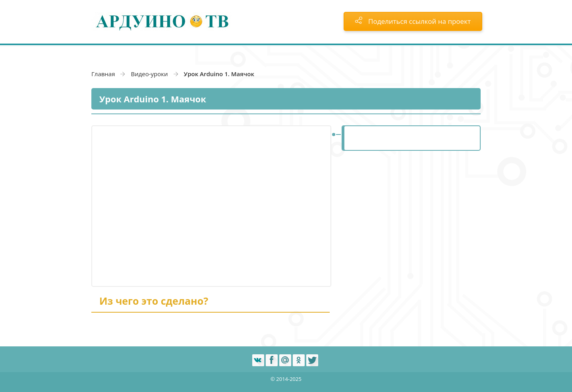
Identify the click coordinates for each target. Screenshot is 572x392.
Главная (103, 74)
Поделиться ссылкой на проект (413, 21)
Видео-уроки (149, 74)
